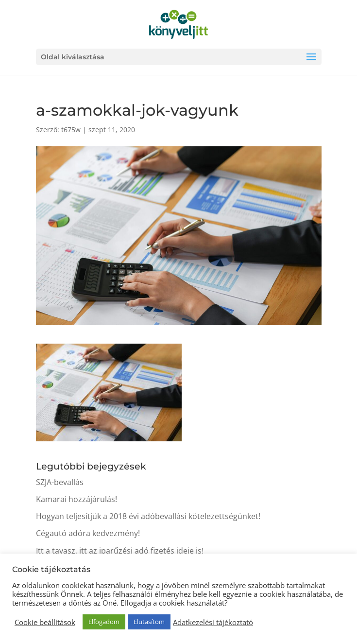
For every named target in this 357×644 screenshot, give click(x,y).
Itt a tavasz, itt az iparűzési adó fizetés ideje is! (120, 551)
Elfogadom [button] (104, 622)
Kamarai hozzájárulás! (76, 499)
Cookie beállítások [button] (45, 622)
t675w (71, 130)
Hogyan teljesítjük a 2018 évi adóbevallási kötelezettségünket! (148, 516)
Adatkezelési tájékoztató (213, 622)
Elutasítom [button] (149, 622)
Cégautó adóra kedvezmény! (88, 533)
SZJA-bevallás (60, 482)
